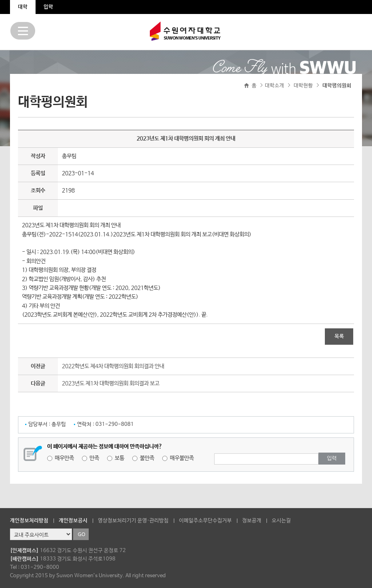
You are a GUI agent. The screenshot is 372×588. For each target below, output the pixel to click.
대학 (23, 7)
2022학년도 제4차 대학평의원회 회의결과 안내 (113, 366)
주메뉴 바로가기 (0, 0)
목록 (339, 337)
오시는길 (281, 521)
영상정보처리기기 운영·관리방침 (133, 521)
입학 (48, 7)
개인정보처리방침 (29, 521)
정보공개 (252, 521)
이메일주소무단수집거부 (205, 521)
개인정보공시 (73, 521)
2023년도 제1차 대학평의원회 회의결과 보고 (111, 383)
